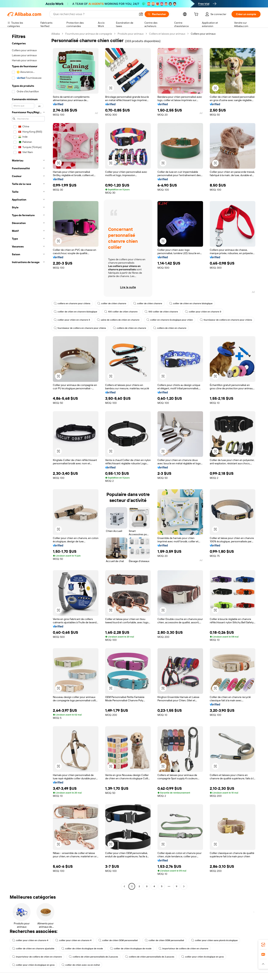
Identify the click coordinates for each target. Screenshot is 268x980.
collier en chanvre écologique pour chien (170, 320)
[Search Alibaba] (94, 14)
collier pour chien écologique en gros (202, 957)
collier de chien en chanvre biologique (191, 303)
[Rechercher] (157, 14)
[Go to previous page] (124, 886)
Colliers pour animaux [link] (203, 34)
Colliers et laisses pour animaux (167, 34)
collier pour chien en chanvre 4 (30, 940)
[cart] (197, 15)
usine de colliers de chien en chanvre (118, 320)
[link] (263, 945)
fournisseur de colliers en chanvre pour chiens (226, 320)
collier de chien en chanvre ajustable (33, 949)
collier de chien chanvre (112, 303)
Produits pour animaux (131, 34)
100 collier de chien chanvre (121, 312)
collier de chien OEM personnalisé (118, 940)
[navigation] (28, 460)
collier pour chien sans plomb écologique (214, 940)
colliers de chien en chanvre (130, 328)
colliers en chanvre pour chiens (72, 303)
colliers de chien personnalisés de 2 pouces (93, 957)
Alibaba (56, 34)
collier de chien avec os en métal (81, 965)
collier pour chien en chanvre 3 (203, 312)
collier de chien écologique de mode (82, 949)
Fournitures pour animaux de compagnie (89, 34)
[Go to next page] (184, 886)
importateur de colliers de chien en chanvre (183, 949)
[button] (141, 14)
